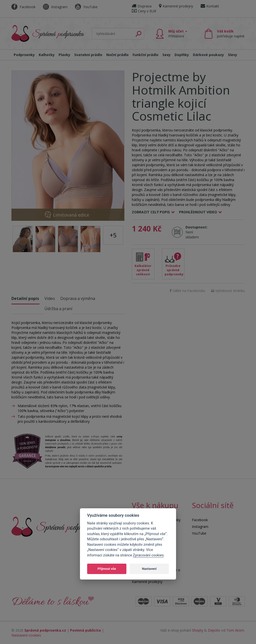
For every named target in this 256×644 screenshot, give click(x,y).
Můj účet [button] (178, 34)
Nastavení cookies (26, 635)
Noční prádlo (117, 55)
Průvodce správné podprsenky (174, 270)
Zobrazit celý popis (151, 212)
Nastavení (149, 569)
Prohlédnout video (198, 212)
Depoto (214, 630)
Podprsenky (24, 55)
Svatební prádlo (88, 55)
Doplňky (182, 55)
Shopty (198, 630)
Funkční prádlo (146, 55)
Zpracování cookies (148, 555)
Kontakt (210, 6)
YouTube (86, 7)
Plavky (64, 55)
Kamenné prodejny (176, 6)
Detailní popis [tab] (25, 298)
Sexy (166, 55)
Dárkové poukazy (208, 55)
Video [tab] (50, 298)
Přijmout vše (107, 569)
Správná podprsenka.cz (45, 630)
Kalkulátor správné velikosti (143, 270)
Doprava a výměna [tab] (78, 298)
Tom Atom (235, 630)
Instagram (55, 7)
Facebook (23, 7)
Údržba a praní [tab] (58, 309)
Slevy (233, 55)
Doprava (142, 6)
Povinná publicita (85, 630)
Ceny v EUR (144, 11)
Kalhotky (47, 55)
